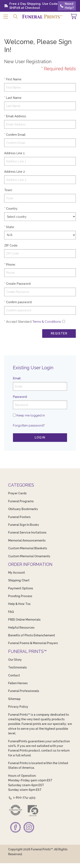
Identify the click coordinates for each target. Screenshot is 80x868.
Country (12, 209)
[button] (6, 17)
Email (17, 378)
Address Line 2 (15, 172)
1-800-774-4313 (22, 798)
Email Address (16, 116)
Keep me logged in (31, 415)
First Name (14, 79)
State (10, 227)
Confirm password (19, 302)
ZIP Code (11, 245)
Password (20, 397)
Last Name (14, 98)
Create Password (18, 284)
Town (8, 190)
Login (40, 437)
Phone (11, 265)
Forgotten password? (29, 426)
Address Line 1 (14, 153)
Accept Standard (19, 322)
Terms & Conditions (47, 322)
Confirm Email (16, 135)
